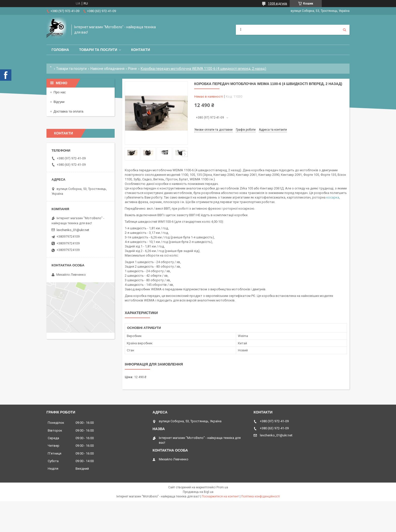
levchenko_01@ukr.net (73, 230)
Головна (60, 50)
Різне (132, 69)
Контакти (141, 50)
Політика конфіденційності (261, 496)
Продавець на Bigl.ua (198, 492)
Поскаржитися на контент (220, 496)
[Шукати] (344, 30)
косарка (333, 197)
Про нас (60, 92)
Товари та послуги (98, 50)
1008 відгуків (278, 4)
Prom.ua (222, 487)
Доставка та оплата (68, 111)
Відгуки (59, 102)
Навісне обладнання (107, 69)
